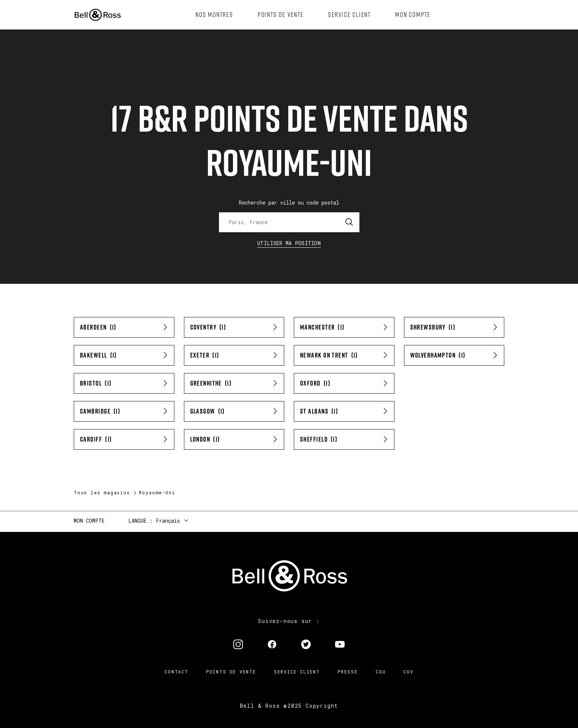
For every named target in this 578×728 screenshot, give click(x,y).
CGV (408, 672)
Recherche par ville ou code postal (289, 203)
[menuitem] (214, 15)
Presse (348, 672)
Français (168, 521)
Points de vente (231, 672)
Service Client (297, 672)
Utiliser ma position (289, 243)
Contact (176, 672)
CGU (381, 672)
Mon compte (89, 521)
